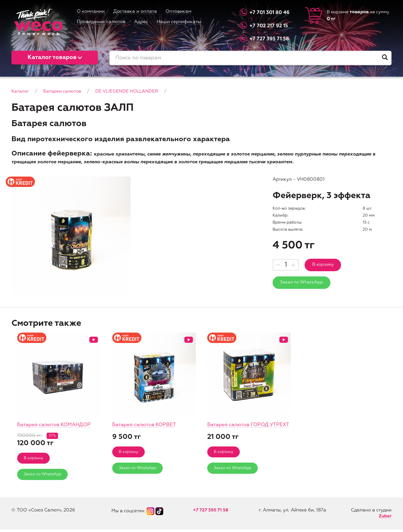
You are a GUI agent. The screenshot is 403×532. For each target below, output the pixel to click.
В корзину (325, 265)
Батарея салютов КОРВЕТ (146, 425)
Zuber (385, 519)
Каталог (21, 91)
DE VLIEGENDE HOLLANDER (131, 91)
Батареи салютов (64, 91)
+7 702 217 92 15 (270, 26)
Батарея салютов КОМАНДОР (56, 425)
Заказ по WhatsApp (303, 283)
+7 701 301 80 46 (271, 13)
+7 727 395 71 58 (270, 39)
